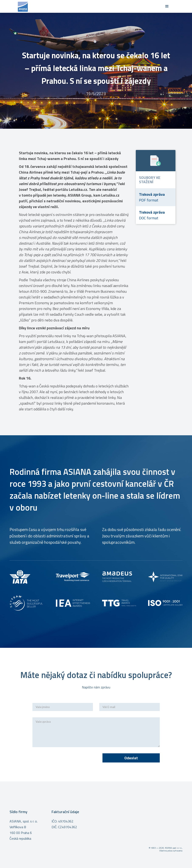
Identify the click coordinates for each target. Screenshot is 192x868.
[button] (167, 6)
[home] (90, 6)
